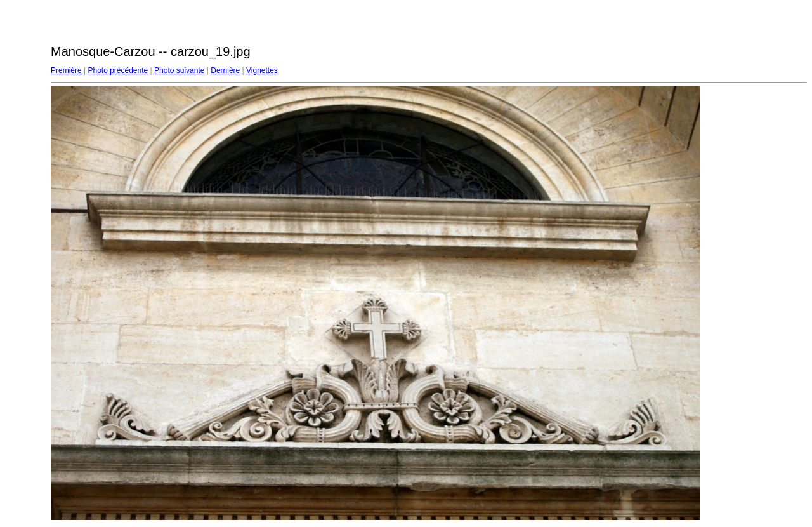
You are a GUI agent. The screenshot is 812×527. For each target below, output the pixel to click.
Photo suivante (179, 70)
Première (66, 70)
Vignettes (262, 70)
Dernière (225, 70)
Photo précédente (118, 70)
